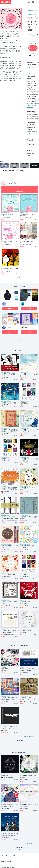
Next (19, 19)
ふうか (27, 304)
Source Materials (33, 10)
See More (19, 341)
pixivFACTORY (30, 131)
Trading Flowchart (31, 140)
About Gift (32, 68)
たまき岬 (9, 328)
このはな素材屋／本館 (15, 183)
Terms (29, 150)
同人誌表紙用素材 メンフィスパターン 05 (10, 215)
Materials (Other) (33, 15)
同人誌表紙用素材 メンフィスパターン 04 (28, 215)
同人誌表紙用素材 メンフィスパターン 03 (10, 242)
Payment (31, 144)
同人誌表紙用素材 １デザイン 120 (29, 242)
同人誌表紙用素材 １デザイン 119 (10, 269)
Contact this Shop (30, 155)
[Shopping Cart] (33, 2)
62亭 (27, 328)
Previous (3, 19)
